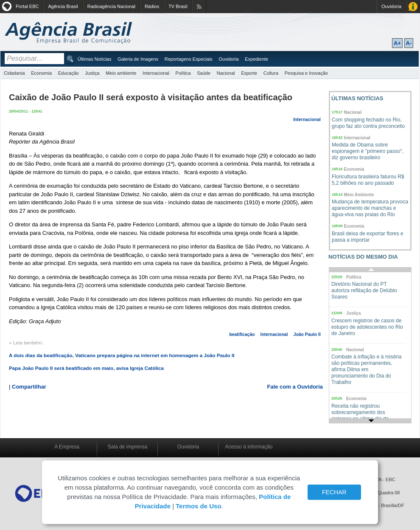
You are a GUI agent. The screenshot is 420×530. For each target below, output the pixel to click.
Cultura (271, 73)
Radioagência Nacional (111, 6)
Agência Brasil (63, 6)
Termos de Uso (198, 506)
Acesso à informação (249, 447)
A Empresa (67, 447)
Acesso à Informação (413, 7)
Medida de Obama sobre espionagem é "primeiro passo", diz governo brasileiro (368, 151)
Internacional (156, 73)
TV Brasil (178, 6)
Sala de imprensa (127, 447)
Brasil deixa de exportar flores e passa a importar (368, 237)
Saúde (204, 73)
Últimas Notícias (94, 59)
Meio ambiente (121, 73)
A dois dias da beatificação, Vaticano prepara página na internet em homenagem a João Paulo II (122, 355)
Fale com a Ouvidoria (295, 387)
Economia (41, 73)
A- (409, 43)
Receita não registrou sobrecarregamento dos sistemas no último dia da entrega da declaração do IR (363, 416)
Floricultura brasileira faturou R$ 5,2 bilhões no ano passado (368, 180)
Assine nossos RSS (199, 7)
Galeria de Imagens (138, 59)
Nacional (226, 73)
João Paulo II (307, 334)
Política (183, 73)
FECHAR (334, 492)
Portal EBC (27, 6)
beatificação (242, 334)
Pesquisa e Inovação (306, 73)
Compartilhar (29, 387)
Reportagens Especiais (189, 59)
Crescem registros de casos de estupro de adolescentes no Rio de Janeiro (367, 327)
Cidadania (14, 73)
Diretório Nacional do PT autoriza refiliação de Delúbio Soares (364, 290)
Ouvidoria (391, 6)
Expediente (256, 59)
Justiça (92, 73)
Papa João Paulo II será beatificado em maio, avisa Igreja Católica (86, 368)
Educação (69, 73)
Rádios (152, 6)
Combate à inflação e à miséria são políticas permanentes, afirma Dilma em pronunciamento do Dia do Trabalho (366, 369)
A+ (397, 43)
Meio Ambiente (359, 195)
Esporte (249, 73)
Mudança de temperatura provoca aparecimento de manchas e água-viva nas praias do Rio (370, 208)
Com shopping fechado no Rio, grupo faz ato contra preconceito (368, 123)
